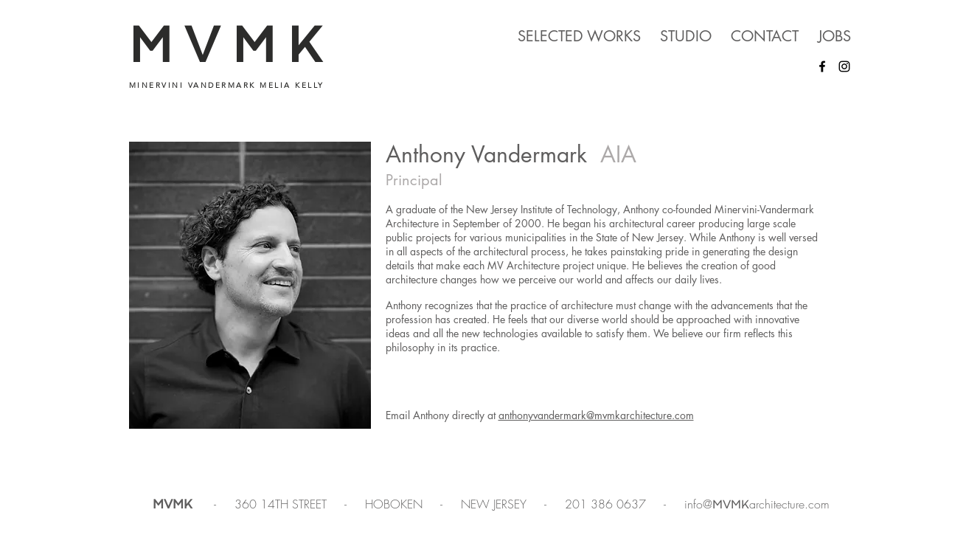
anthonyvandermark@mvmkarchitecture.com (596, 415)
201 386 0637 (607, 504)
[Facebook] (822, 66)
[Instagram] (844, 66)
